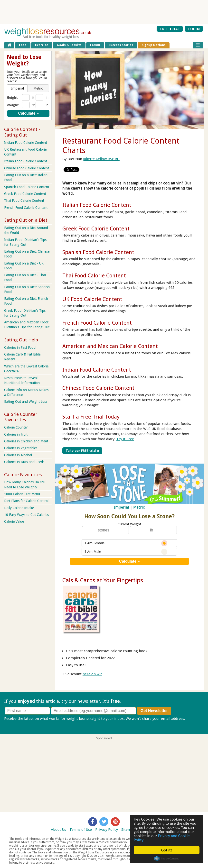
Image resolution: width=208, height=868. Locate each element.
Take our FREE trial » (82, 451)
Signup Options (154, 45)
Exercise (42, 45)
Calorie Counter (16, 427)
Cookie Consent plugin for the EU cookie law (167, 859)
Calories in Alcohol (18, 455)
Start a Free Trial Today (91, 417)
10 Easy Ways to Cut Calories (26, 515)
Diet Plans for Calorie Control (26, 501)
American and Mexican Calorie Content (110, 346)
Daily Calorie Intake (19, 508)
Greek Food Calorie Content (96, 228)
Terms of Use (81, 830)
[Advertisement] (104, 12)
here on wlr (92, 674)
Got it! (167, 850)
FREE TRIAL (170, 29)
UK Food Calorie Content (92, 299)
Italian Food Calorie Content (97, 205)
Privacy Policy (107, 830)
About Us (58, 830)
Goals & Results (69, 45)
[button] (18, 88)
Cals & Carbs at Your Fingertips (103, 580)
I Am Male (126, 552)
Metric (139, 507)
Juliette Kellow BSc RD (101, 159)
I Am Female (126, 543)
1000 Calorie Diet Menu (22, 494)
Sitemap (128, 830)
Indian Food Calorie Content (97, 370)
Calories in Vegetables (21, 448)
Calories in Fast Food (20, 347)
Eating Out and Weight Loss (26, 402)
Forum (95, 45)
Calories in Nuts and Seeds (24, 462)
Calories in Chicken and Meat (26, 441)
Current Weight (129, 524)
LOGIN (194, 29)
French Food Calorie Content (97, 323)
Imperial (122, 507)
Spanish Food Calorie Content (98, 252)
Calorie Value (14, 521)
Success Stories (121, 45)
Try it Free (125, 439)
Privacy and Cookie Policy (162, 838)
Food (23, 45)
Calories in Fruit (16, 434)
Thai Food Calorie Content (94, 275)
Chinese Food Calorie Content (98, 388)
